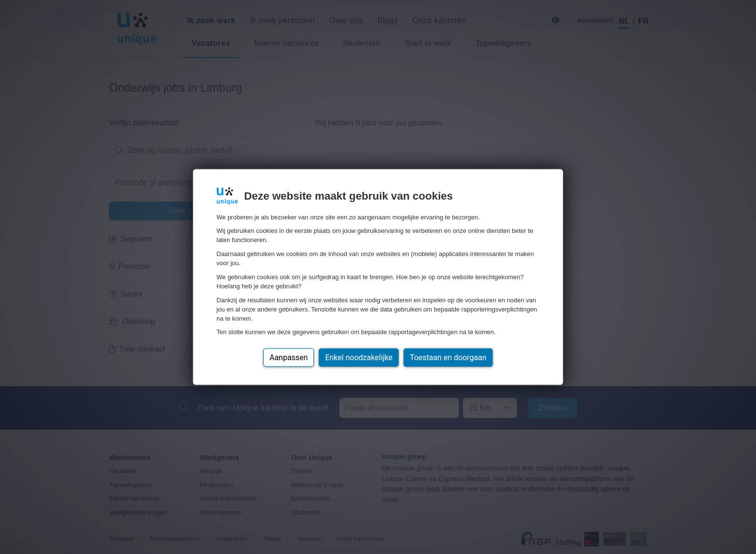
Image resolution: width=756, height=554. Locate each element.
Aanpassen (289, 358)
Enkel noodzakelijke (358, 358)
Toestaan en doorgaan (448, 358)
